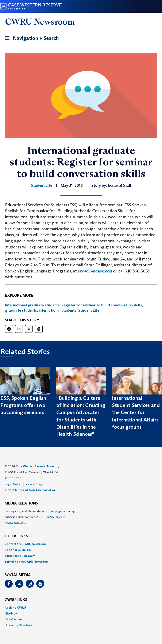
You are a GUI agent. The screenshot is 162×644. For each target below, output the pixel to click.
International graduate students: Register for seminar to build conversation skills (74, 305)
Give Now (11, 613)
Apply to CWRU (15, 608)
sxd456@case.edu (95, 271)
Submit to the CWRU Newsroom (27, 562)
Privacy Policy (34, 484)
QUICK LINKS (16, 536)
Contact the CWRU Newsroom (26, 544)
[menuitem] (81, 544)
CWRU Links (16, 600)
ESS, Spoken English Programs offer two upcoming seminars (23, 405)
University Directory (18, 625)
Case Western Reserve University (38, 466)
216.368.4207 (45, 517)
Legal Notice (13, 484)
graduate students (21, 310)
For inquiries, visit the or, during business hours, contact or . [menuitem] (40, 517)
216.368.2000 (14, 478)
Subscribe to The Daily (20, 556)
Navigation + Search (31, 39)
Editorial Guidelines (18, 550)
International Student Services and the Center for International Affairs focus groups (136, 412)
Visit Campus (13, 619)
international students (58, 310)
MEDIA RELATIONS (21, 503)
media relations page (47, 511)
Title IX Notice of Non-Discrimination (30, 490)
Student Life (89, 310)
